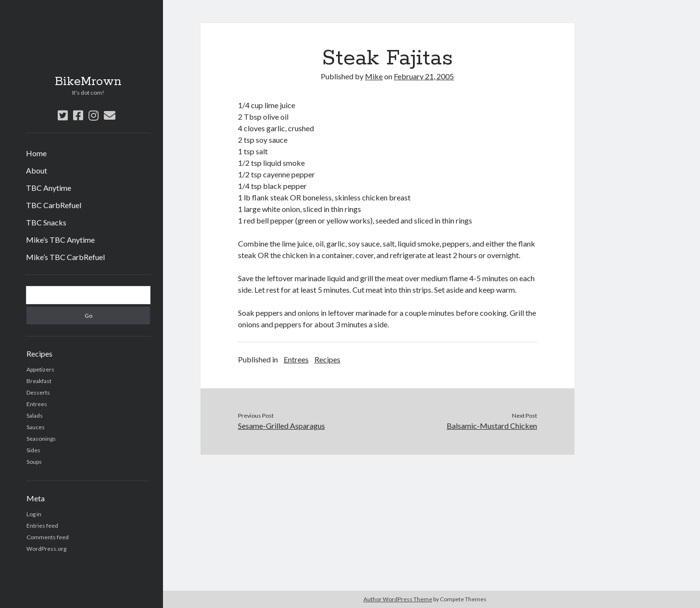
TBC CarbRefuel (54, 205)
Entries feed (42, 526)
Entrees (37, 404)
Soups (34, 462)
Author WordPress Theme (398, 599)
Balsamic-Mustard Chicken (492, 426)
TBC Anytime (49, 188)
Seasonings (41, 439)
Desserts (38, 392)
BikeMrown (88, 82)
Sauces (36, 427)
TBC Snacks (46, 222)
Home (36, 153)
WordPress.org (46, 549)
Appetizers (40, 369)
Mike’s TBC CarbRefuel (65, 257)
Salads (35, 416)
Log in (34, 514)
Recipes (327, 359)
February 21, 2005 (424, 76)
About (37, 170)
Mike (374, 76)
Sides (33, 450)
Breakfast (39, 381)
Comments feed (48, 537)
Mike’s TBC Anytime (60, 240)
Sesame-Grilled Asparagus (281, 426)
